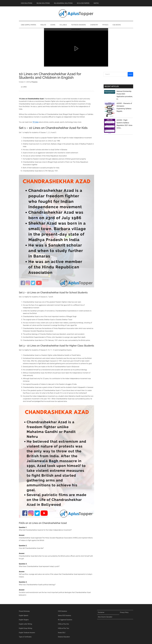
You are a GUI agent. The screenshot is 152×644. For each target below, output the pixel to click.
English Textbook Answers (27, 633)
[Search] (116, 74)
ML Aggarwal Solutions (65, 620)
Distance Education (64, 637)
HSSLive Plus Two (64, 628)
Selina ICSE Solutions (65, 615)
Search (130, 74)
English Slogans (24, 620)
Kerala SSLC (62, 633)
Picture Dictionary (24, 611)
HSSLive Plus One (63, 624)
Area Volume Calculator (105, 617)
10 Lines (24, 87)
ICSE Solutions (63, 611)
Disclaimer (101, 612)
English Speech (24, 615)
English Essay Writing (26, 628)
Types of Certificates (25, 637)
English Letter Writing (25, 624)
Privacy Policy (124, 612)
